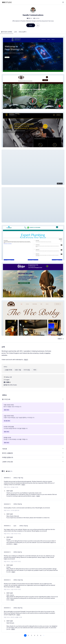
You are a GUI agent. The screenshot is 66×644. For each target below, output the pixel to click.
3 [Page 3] (31, 635)
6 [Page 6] (41, 635)
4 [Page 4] (35, 635)
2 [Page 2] (28, 635)
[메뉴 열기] (63, 2)
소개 (15, 32)
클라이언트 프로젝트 (7, 32)
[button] (33, 54)
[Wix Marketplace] (7, 2)
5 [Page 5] (38, 635)
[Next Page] (44, 635)
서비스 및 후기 (23, 32)
